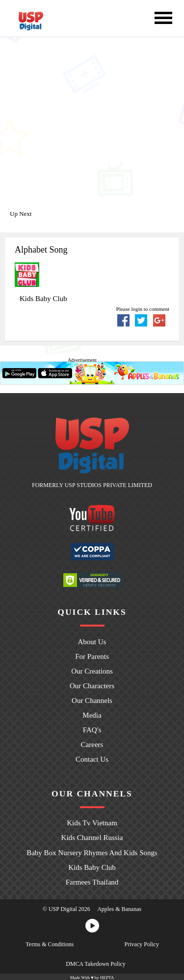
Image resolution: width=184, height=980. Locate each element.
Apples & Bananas (119, 908)
